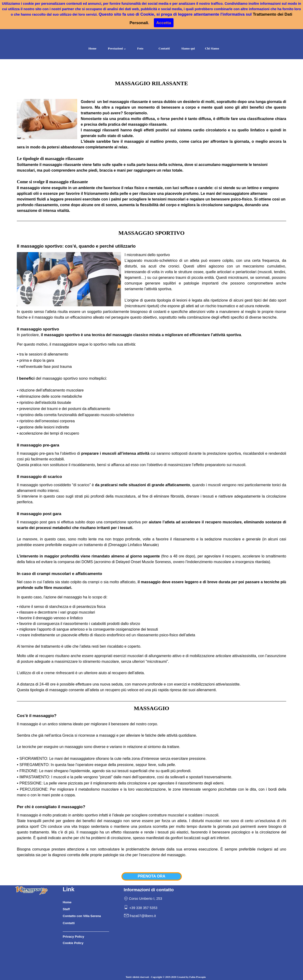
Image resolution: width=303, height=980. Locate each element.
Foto (140, 48)
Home (92, 48)
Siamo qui (188, 48)
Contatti (164, 48)
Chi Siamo (212, 48)
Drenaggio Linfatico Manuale (134, 545)
